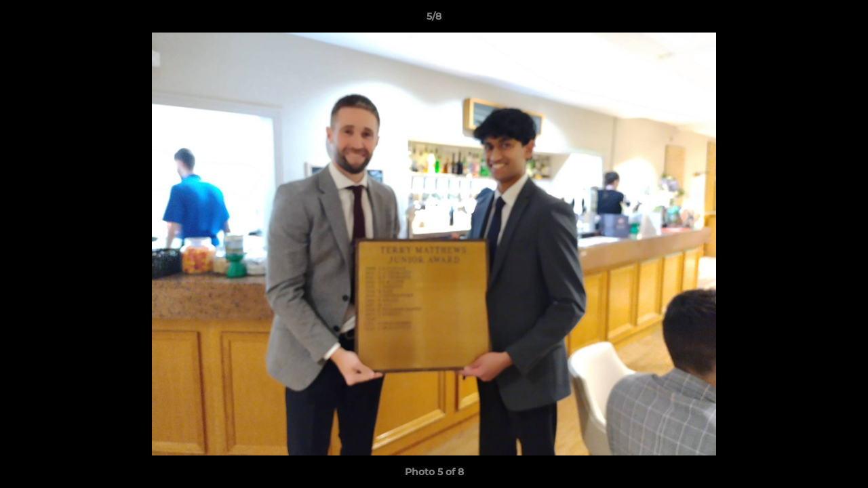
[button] (844, 20)
